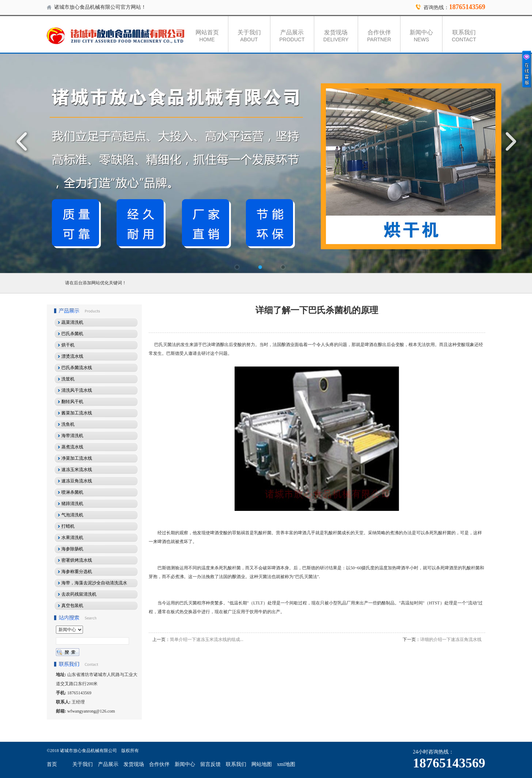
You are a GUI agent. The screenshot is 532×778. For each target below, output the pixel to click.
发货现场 (336, 36)
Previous (24, 141)
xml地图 (286, 764)
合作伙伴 (379, 36)
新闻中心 (421, 36)
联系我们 (464, 36)
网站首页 (207, 36)
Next (508, 141)
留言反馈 (210, 764)
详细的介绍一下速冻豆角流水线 (451, 640)
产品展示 (292, 36)
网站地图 (262, 764)
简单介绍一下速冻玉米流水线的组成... (207, 640)
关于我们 (249, 36)
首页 (52, 764)
